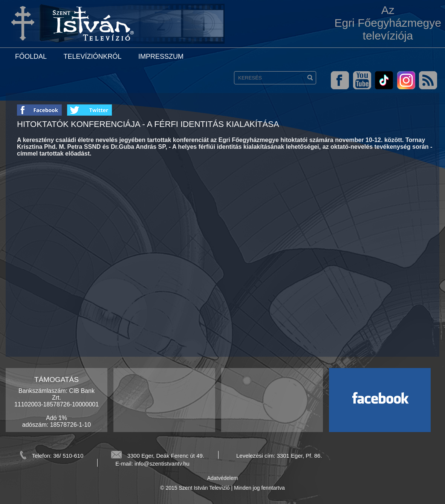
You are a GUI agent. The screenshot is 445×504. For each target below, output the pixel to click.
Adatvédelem (223, 478)
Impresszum (161, 57)
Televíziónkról (92, 57)
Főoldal (31, 57)
